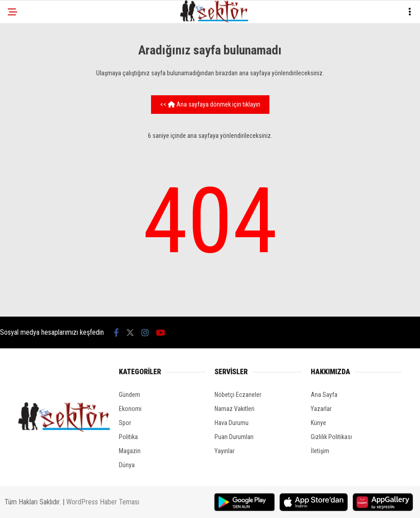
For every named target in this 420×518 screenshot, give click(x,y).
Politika (128, 437)
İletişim (320, 451)
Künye (318, 423)
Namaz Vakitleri (234, 409)
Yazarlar (321, 409)
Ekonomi (130, 409)
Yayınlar (225, 451)
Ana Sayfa (324, 395)
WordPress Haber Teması (103, 502)
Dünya (127, 465)
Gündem (129, 395)
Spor (125, 423)
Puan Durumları (234, 437)
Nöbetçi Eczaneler (238, 395)
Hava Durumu (232, 423)
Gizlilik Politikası (331, 437)
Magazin (130, 451)
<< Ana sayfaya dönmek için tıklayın (210, 104)
